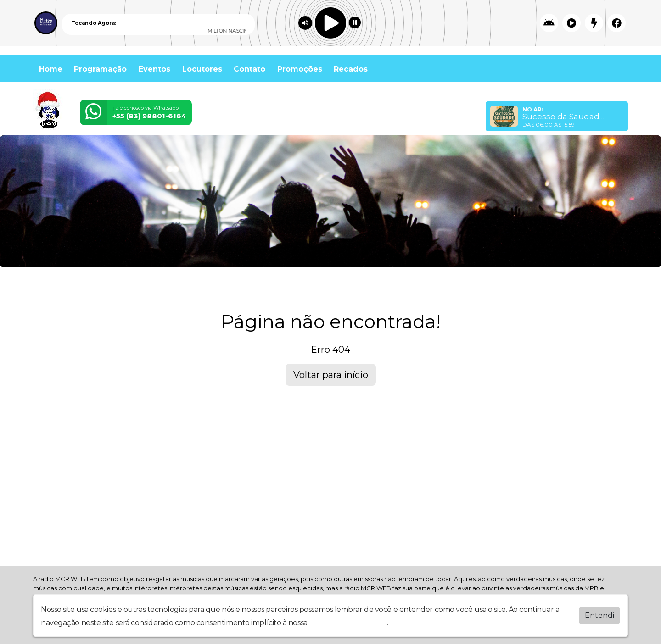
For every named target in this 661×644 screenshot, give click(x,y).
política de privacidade (348, 623)
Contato (249, 69)
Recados (351, 69)
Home (51, 69)
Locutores (202, 69)
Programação (100, 69)
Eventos (154, 69)
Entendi (599, 615)
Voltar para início (331, 375)
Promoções (300, 69)
